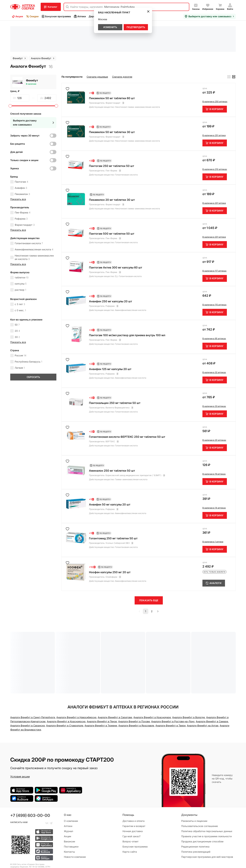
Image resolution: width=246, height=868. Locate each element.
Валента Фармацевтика (118, 378)
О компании (71, 795)
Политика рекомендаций (196, 826)
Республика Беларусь (28, 332)
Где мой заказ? (131, 811)
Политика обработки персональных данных (207, 805)
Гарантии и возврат (134, 800)
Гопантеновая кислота (29, 213)
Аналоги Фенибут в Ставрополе (65, 696)
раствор (20, 260)
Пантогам (21, 152)
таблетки (22, 248)
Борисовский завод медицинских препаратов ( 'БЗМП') (133, 446)
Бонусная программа (56, 16)
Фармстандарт (25, 195)
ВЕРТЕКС (110, 412)
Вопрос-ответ (131, 816)
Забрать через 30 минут (25, 106)
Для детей (16, 122)
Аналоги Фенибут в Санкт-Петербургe (33, 688)
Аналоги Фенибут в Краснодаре (152, 688)
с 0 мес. (20, 281)
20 (17, 301)
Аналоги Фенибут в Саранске (28, 696)
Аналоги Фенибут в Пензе (102, 692)
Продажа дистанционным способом (202, 816)
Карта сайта (130, 826)
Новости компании (75, 831)
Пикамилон (22, 164)
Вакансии (69, 816)
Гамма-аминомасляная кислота (131, 450)
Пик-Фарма (23, 183)
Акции (17, 16)
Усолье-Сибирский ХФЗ (118, 513)
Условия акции (20, 747)
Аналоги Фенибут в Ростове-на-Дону (173, 692)
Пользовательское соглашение (200, 800)
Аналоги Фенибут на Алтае (203, 696)
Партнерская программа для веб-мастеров (207, 831)
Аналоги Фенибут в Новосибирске (76, 688)
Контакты (69, 826)
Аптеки (80, 16)
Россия (20, 326)
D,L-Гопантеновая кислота (128, 246)
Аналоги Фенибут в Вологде (189, 688)
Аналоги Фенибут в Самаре (212, 692)
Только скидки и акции (24, 130)
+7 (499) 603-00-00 (30, 790)
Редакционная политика (195, 821)
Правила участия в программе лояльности (206, 811)
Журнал (69, 805)
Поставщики (71, 821)
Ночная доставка (133, 805)
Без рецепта (18, 114)
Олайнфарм (111, 547)
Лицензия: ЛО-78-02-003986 (32, 841)
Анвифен (21, 158)
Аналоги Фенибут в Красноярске (66, 692)
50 (17, 295)
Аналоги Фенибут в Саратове (115, 688)
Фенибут (32, 51)
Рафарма (21, 189)
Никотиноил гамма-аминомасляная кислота (34, 228)
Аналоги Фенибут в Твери (170, 696)
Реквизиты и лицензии (194, 795)
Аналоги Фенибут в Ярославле (136, 696)
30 (17, 307)
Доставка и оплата (134, 795)
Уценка (15, 139)
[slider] (10, 76)
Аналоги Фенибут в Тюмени (101, 696)
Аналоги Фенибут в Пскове (134, 692)
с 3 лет (20, 274)
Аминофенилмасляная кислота (34, 220)
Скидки (32, 16)
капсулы (21, 254)
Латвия (20, 338)
